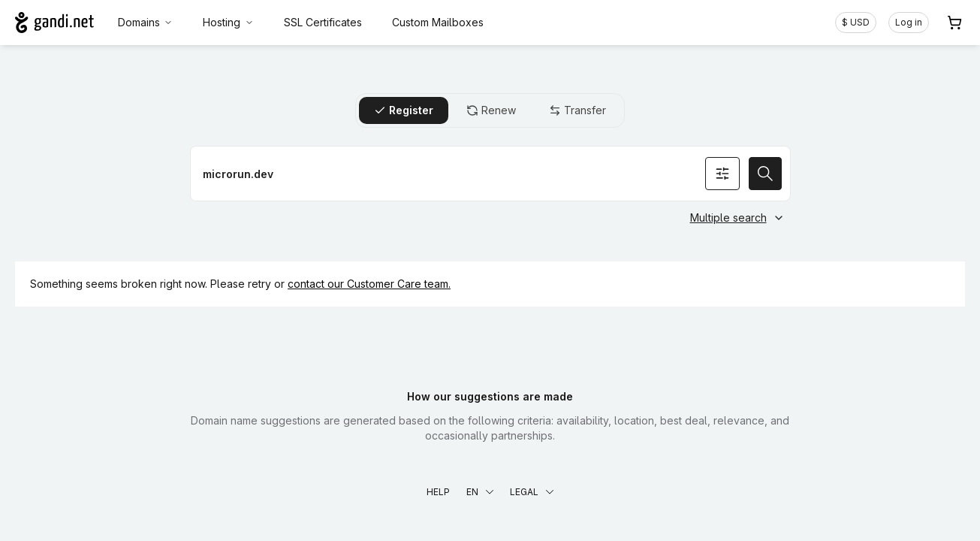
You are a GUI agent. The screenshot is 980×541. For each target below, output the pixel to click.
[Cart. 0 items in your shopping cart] (954, 23)
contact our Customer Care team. (369, 284)
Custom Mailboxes (438, 22)
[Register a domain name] (490, 174)
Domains (146, 22)
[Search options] (722, 174)
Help (438, 492)
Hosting (228, 22)
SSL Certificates (323, 22)
